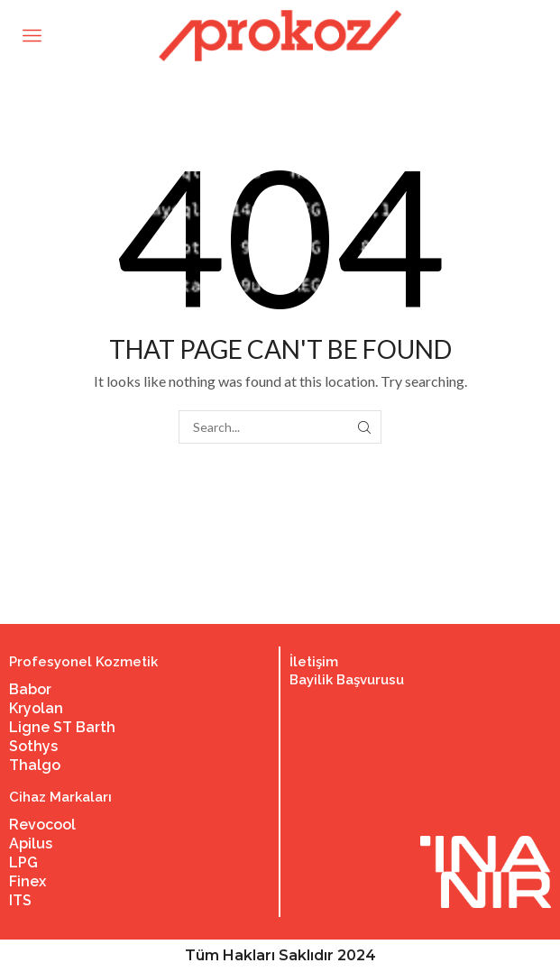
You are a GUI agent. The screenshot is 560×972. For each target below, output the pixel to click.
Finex (28, 881)
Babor (30, 689)
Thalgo (35, 765)
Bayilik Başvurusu (347, 680)
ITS (20, 900)
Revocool (42, 825)
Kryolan (36, 708)
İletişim (314, 662)
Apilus (31, 844)
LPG (23, 862)
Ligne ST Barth (62, 727)
